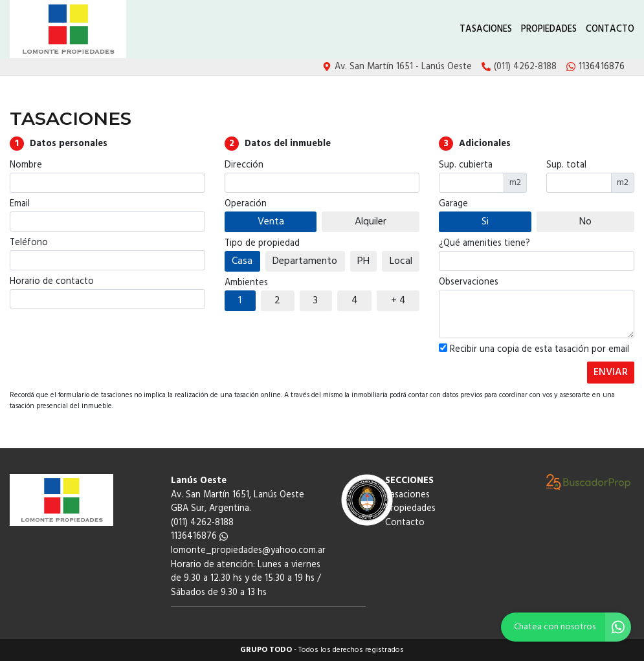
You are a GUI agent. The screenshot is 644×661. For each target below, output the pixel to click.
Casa (242, 261)
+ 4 (398, 301)
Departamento (305, 261)
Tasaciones (486, 29)
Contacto (610, 29)
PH (363, 261)
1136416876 (199, 536)
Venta (271, 222)
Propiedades (549, 29)
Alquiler (371, 222)
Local (401, 261)
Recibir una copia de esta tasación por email (534, 350)
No (585, 222)
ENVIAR (611, 373)
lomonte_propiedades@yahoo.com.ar (248, 551)
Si (485, 222)
